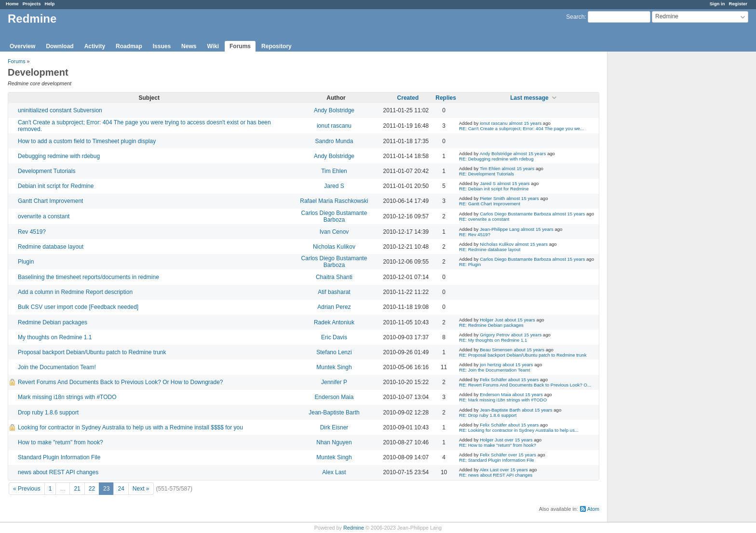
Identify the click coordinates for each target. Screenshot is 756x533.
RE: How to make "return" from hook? (498, 445)
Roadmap (129, 46)
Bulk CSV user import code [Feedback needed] (78, 307)
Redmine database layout (51, 247)
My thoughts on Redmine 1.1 (55, 337)
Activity (95, 46)
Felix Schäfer (493, 380)
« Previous (27, 489)
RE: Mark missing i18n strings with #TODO (503, 400)
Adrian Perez (334, 307)
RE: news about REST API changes (496, 475)
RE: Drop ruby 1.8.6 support (488, 415)
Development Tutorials (47, 171)
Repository (277, 46)
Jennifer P (334, 382)
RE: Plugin (470, 264)
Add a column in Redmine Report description (75, 292)
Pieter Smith (492, 198)
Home (12, 4)
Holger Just (492, 320)
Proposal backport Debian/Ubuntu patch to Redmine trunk (92, 352)
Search (575, 17)
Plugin (26, 262)
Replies (446, 98)
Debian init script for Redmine (56, 186)
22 (92, 489)
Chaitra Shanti (334, 277)
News (189, 46)
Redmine (354, 528)
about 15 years (520, 320)
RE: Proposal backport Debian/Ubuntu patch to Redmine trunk (523, 355)
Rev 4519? (32, 232)
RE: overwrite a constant (484, 219)
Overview (22, 46)
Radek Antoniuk (334, 322)
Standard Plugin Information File (59, 457)
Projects (32, 4)
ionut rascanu (334, 126)
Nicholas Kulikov (334, 247)
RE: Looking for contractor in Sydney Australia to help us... (519, 430)
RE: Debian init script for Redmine (494, 189)
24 (121, 489)
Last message (529, 98)
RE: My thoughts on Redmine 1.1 (493, 340)
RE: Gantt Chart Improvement (490, 204)
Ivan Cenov (334, 232)
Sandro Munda (334, 141)
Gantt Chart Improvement (50, 201)
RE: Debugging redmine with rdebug (496, 159)
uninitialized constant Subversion (60, 110)
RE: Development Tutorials (486, 174)
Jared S (334, 186)
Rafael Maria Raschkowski (334, 201)
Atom (593, 509)
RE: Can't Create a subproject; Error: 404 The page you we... (521, 128)
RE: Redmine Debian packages (491, 325)
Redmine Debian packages (53, 322)
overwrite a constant (44, 216)
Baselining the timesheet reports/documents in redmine (88, 277)
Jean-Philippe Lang (499, 229)
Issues (162, 46)
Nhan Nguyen (334, 442)
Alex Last (334, 472)
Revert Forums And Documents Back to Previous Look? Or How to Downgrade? (121, 382)
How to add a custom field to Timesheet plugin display (87, 141)
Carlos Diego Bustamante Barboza (334, 216)
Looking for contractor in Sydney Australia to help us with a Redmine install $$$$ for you (130, 427)
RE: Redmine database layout (490, 249)
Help (50, 4)
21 (77, 489)
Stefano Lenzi (334, 352)
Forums (240, 46)
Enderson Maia (334, 397)
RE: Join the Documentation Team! (495, 370)
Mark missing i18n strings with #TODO (67, 397)
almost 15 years (525, 123)
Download (60, 46)
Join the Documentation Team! (57, 367)
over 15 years (518, 440)
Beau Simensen (496, 350)
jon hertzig (490, 365)
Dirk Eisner (334, 427)
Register (738, 4)
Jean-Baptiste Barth (334, 413)
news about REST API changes (58, 472)
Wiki (213, 46)
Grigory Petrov (495, 335)
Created (408, 98)
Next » (141, 489)
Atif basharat (334, 292)
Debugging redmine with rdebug (59, 156)
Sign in (717, 4)
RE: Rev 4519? (475, 234)
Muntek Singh (334, 367)
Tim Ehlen (334, 171)
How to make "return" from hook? (61, 442)
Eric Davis (334, 337)
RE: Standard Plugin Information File (497, 460)
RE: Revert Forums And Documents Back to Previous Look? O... (525, 385)
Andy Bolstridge (334, 110)
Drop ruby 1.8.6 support (48, 413)
